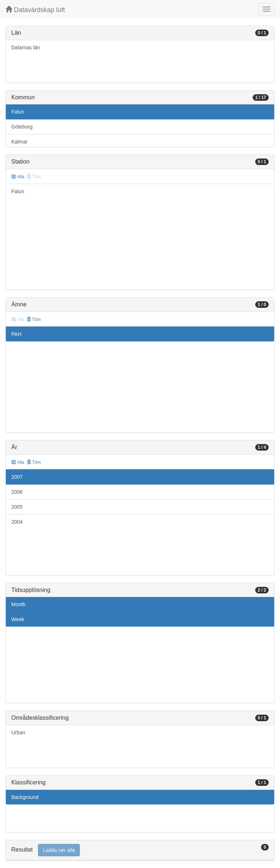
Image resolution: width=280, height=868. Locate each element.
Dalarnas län (26, 47)
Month (18, 604)
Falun (18, 112)
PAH (16, 334)
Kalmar (19, 142)
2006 (17, 492)
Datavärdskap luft (35, 10)
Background (25, 797)
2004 (17, 522)
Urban (18, 733)
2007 (17, 477)
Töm (34, 320)
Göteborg (22, 127)
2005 (17, 507)
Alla (18, 177)
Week (18, 619)
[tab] (140, 850)
